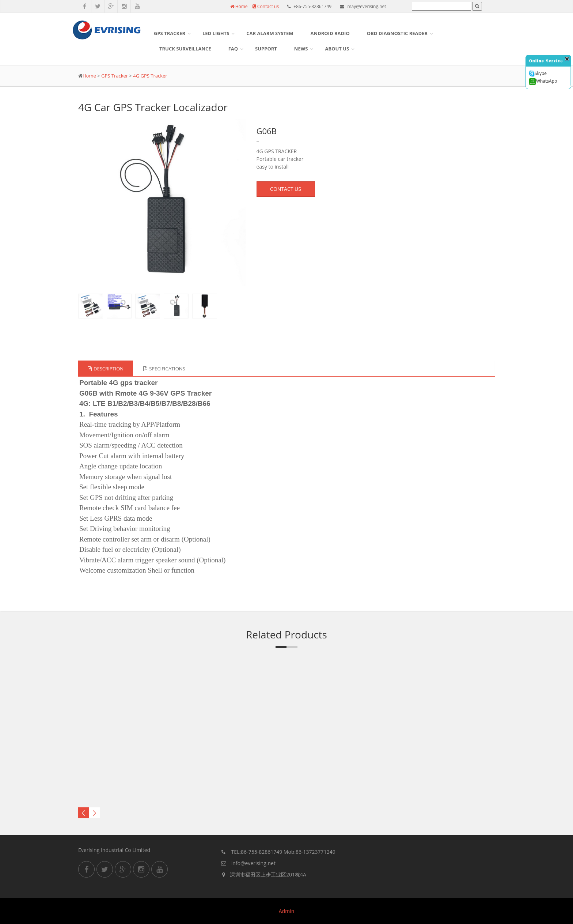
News (301, 49)
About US (337, 49)
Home (239, 6)
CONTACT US (286, 189)
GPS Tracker (170, 33)
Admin (287, 911)
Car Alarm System (270, 33)
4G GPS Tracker (150, 76)
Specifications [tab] (164, 369)
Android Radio (330, 33)
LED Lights (216, 33)
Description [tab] (106, 369)
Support (266, 49)
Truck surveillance (185, 49)
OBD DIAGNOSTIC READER (397, 33)
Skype (538, 73)
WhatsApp (543, 82)
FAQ (233, 49)
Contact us (266, 6)
